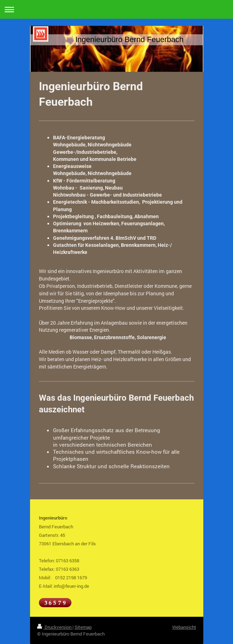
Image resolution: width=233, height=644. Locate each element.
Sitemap (83, 627)
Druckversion (55, 627)
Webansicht (184, 627)
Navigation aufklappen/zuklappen (116, 9)
